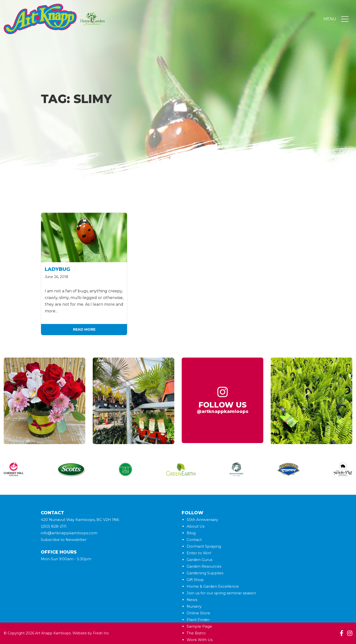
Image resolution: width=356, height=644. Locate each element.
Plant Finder (198, 620)
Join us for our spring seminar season (221, 593)
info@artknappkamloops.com (69, 533)
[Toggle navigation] (345, 19)
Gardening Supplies (205, 573)
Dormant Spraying (204, 546)
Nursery (194, 606)
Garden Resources (204, 566)
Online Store (198, 613)
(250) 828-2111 (54, 526)
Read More (84, 329)
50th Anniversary (202, 520)
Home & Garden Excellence (213, 586)
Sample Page (199, 626)
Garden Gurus (200, 560)
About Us (196, 526)
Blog (191, 533)
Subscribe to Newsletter (64, 540)
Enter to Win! (199, 553)
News (192, 600)
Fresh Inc (101, 633)
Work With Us (200, 640)
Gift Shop (195, 580)
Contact (194, 540)
